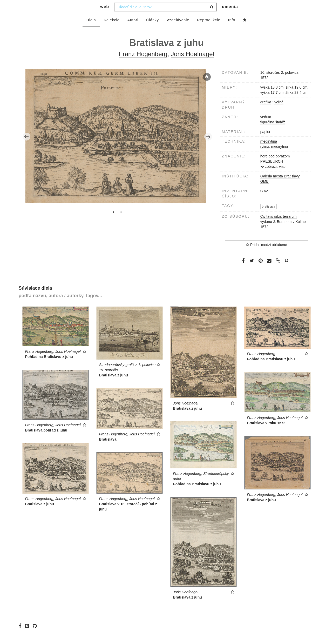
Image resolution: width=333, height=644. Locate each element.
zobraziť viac (273, 177)
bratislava (269, 217)
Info (232, 30)
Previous (26, 147)
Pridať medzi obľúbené (266, 255)
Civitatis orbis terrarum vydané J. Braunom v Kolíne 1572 (283, 232)
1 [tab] (113, 222)
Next (208, 147)
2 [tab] (121, 222)
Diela (91, 30)
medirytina (269, 152)
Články (152, 30)
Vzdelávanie (178, 30)
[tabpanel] (117, 147)
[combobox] (165, 17)
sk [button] (299, 8)
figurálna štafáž (273, 132)
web (105, 17)
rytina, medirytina (274, 157)
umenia (230, 17)
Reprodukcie (209, 30)
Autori (133, 30)
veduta (266, 127)
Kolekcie (112, 30)
